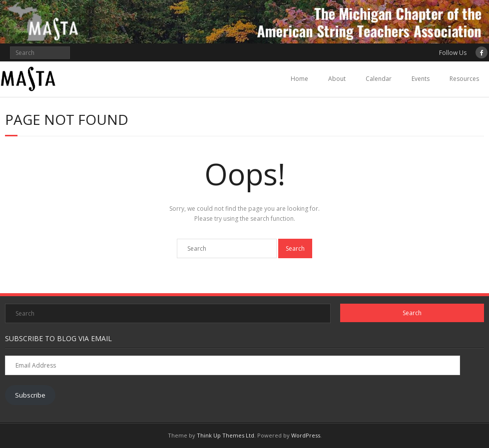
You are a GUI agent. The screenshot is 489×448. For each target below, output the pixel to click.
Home (299, 79)
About (337, 79)
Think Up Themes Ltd (226, 435)
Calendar (379, 79)
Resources (464, 79)
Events (421, 79)
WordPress (306, 435)
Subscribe (30, 395)
